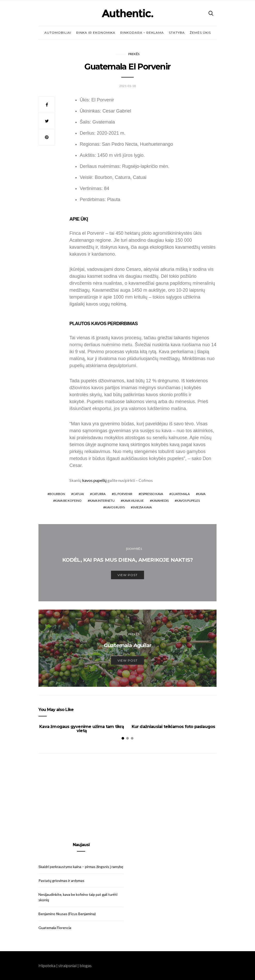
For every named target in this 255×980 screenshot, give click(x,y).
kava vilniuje (133, 501)
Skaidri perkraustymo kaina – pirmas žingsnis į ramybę (81, 867)
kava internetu (102, 501)
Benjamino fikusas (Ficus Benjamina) (67, 914)
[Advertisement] (81, 798)
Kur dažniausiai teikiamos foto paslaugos (173, 727)
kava (202, 494)
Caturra (99, 494)
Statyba (177, 33)
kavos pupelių (94, 480)
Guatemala (180, 494)
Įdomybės (134, 549)
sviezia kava (142, 507)
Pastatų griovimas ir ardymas (61, 881)
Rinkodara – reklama (142, 33)
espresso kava (152, 494)
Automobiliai (58, 33)
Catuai (78, 494)
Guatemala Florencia (55, 928)
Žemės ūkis (200, 33)
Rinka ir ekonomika (96, 33)
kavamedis (160, 501)
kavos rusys (115, 507)
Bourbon (57, 494)
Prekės (134, 54)
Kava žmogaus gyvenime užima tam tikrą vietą (82, 729)
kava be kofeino (68, 501)
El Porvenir (123, 494)
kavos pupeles (188, 501)
